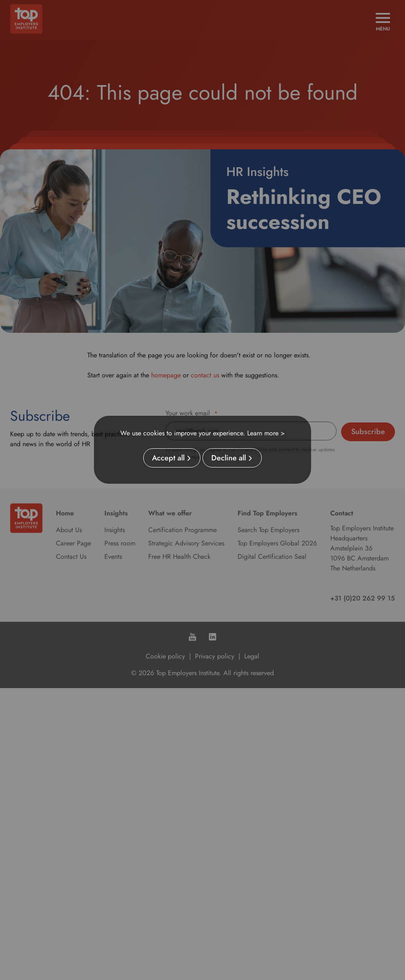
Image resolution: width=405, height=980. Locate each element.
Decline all (229, 458)
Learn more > (266, 433)
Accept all (168, 458)
